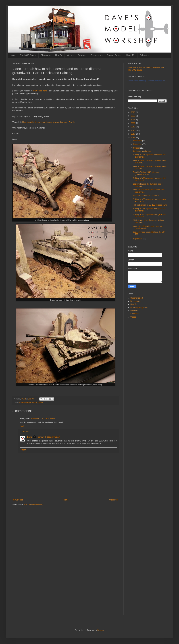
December (138, 141)
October (137, 148)
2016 (133, 138)
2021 (133, 120)
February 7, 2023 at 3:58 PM (43, 418)
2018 (133, 130)
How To (59, 55)
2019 (133, 127)
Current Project (114, 55)
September (138, 239)
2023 (133, 112)
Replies (26, 432)
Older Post (114, 500)
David (30, 437)
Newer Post (18, 500)
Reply (22, 426)
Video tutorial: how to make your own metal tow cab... (148, 227)
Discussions (97, 55)
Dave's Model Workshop (137, 81)
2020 (133, 123)
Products (82, 55)
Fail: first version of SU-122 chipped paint (150, 205)
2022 (133, 116)
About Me (131, 55)
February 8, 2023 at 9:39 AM (48, 437)
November (138, 144)
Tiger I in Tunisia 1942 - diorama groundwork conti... (146, 173)
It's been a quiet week (142, 151)
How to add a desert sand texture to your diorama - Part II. (48, 122)
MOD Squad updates (139, 308)
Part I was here (40, 91)
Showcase (46, 55)
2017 (133, 134)
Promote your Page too (157, 81)
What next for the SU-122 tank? (146, 196)
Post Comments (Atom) (33, 504)
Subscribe (144, 55)
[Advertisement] (66, 532)
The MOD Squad (28, 55)
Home (13, 55)
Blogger (101, 630)
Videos (70, 55)
